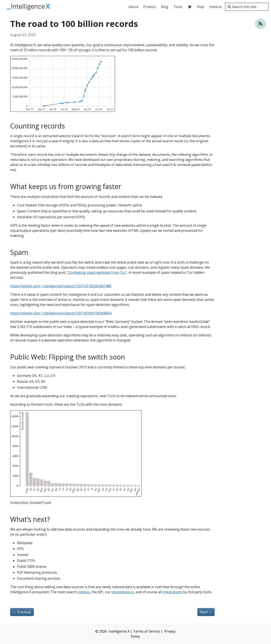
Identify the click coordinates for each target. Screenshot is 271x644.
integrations (172, 592)
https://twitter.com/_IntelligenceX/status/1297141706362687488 (61, 286)
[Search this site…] (247, 7)
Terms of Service (147, 631)
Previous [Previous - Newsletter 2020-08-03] (22, 612)
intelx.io (84, 592)
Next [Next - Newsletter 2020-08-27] (206, 612)
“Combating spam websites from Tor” (97, 272)
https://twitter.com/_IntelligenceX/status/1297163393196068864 (61, 313)
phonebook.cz (123, 592)
